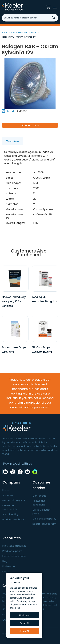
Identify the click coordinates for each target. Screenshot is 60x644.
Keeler (18, 7)
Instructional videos (14, 556)
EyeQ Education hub (14, 546)
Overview (12, 141)
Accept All (24, 631)
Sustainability (10, 514)
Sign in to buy (30, 125)
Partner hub (9, 566)
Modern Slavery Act (14, 500)
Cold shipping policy (44, 519)
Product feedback (13, 519)
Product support (12, 551)
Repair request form (44, 524)
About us (8, 495)
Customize (24, 615)
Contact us (39, 496)
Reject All (24, 623)
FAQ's (6, 571)
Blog (5, 561)
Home (6, 490)
